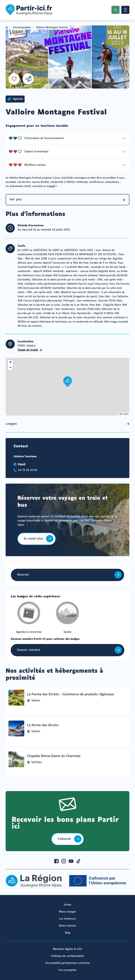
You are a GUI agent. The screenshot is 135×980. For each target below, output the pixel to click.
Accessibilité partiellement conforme (68, 963)
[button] (68, 382)
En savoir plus (33, 541)
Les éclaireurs (68, 919)
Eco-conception (68, 970)
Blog (68, 933)
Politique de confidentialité (68, 956)
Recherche (115, 10)
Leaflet (124, 414)
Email (22, 464)
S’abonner (64, 839)
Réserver (23, 575)
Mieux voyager (67, 912)
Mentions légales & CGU (67, 949)
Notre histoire (67, 926)
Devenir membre (29, 650)
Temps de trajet (30, 350)
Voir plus (67, 200)
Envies (68, 905)
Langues (11, 424)
